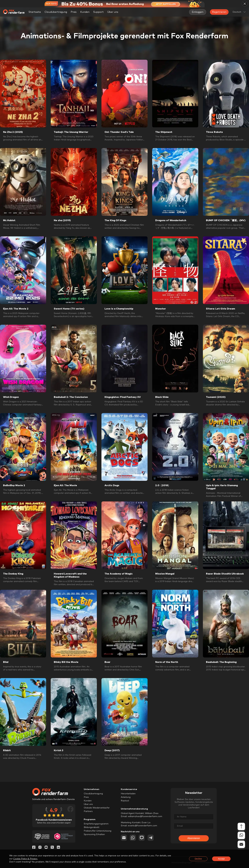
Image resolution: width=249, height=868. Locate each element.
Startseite (35, 12)
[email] (124, 838)
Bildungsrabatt (92, 827)
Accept (221, 859)
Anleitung (126, 797)
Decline (198, 859)
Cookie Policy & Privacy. (25, 859)
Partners (88, 811)
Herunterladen (128, 794)
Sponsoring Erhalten (94, 834)
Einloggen (198, 12)
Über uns (88, 804)
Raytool (125, 801)
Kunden (85, 12)
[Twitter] (52, 848)
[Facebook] (34, 848)
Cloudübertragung (56, 12)
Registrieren (219, 12)
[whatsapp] (133, 838)
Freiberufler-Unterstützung (98, 831)
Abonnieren (194, 838)
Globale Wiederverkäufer (97, 808)
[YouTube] (46, 848)
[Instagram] (40, 848)
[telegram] (151, 838)
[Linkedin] (58, 848)
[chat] (142, 838)
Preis (74, 12)
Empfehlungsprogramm (96, 824)
